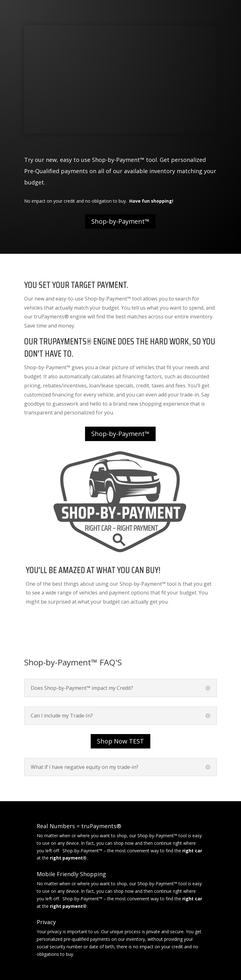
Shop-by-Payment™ (120, 221)
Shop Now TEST (120, 741)
